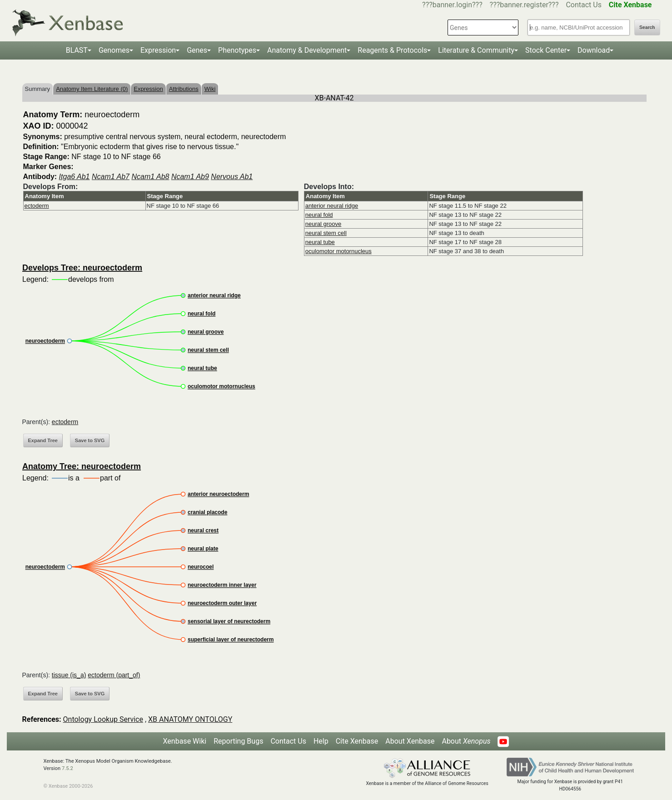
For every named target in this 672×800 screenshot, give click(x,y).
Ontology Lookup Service (103, 719)
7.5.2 (67, 768)
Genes (197, 50)
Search (647, 27)
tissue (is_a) (69, 675)
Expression (158, 50)
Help (321, 741)
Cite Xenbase (357, 741)
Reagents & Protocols (392, 50)
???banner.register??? (524, 5)
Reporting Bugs (238, 741)
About (466, 741)
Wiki (210, 89)
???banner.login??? (452, 5)
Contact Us (584, 5)
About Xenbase (410, 741)
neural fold (319, 215)
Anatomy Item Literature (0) (92, 89)
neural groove (324, 224)
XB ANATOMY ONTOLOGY (190, 719)
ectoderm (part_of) (114, 675)
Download (594, 50)
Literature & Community (476, 50)
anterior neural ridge (332, 206)
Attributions (184, 89)
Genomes (114, 50)
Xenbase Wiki (185, 741)
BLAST (77, 50)
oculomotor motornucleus (338, 251)
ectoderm (37, 206)
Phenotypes (237, 50)
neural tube (320, 242)
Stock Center (546, 50)
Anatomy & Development (307, 50)
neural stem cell (326, 233)
